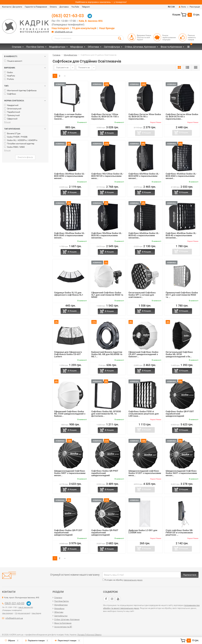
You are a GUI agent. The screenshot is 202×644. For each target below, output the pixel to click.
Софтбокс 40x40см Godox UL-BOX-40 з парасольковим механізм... (181, 235)
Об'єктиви (93, 47)
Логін (182, 7)
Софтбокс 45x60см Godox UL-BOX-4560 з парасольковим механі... (181, 176)
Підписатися (190, 575)
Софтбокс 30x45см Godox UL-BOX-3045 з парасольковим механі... (70, 235)
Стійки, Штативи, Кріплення (140, 47)
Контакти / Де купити (12, 7)
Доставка (64, 7)
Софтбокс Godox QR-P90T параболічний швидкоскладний (105, 473)
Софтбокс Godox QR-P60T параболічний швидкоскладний (105, 533)
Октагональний (13, 109)
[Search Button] (120, 38)
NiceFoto (10, 76)
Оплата (53, 7)
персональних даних (133, 580)
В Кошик (72, 133)
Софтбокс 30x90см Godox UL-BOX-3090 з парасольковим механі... (70, 176)
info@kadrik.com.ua (64, 32)
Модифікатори (57, 47)
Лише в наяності (13, 61)
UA (173, 7)
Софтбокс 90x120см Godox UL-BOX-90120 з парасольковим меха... (107, 176)
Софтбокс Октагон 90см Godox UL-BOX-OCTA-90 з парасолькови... (145, 117)
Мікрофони (77, 47)
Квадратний (11, 105)
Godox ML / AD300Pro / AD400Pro (21, 140)
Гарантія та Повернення (36, 7)
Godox (9, 72)
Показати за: (84, 67)
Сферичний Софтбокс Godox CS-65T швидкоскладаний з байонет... (143, 354)
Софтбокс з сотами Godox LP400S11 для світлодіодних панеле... (69, 117)
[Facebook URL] (106, 599)
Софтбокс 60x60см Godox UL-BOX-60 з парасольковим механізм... (144, 235)
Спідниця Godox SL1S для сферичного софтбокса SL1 (69, 294)
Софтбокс (10, 94)
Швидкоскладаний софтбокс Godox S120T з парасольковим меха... (145, 473)
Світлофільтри (112, 47)
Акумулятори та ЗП (63, 627)
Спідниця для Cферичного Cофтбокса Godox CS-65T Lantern (68, 354)
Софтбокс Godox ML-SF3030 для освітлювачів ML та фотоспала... (106, 414)
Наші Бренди (107, 28)
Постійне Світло (35, 47)
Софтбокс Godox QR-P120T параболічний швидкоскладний (68, 533)
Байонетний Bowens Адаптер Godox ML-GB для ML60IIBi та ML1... (107, 354)
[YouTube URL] (118, 599)
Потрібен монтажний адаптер (19, 144)
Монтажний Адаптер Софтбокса (20, 90)
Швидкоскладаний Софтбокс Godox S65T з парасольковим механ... (181, 473)
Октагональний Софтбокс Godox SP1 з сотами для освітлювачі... (142, 295)
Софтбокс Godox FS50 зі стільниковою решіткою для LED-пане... (144, 414)
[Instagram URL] (112, 599)
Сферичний (11, 119)
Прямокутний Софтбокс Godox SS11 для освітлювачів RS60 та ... (182, 295)
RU (169, 7)
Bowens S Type (12, 133)
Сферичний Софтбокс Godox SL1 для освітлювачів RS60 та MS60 (107, 295)
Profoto (9, 79)
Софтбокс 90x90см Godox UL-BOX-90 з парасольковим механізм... (107, 235)
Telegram (86, 7)
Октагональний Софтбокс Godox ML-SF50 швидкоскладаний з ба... (179, 354)
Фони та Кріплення (171, 47)
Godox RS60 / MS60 (14, 147)
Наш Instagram (60, 28)
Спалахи (17, 47)
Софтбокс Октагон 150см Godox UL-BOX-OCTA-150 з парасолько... (105, 117)
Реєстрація (195, 7)
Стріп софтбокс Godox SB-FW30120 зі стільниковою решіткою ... (179, 533)
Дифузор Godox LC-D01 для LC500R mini (143, 531)
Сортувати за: (63, 67)
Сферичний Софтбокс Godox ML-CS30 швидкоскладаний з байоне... (70, 414)
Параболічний (12, 112)
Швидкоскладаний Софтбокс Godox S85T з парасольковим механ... (70, 473)
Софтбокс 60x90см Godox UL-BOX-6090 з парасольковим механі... (144, 176)
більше (7, 122)
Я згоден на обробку (122, 580)
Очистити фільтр (25, 157)
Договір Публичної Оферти (89, 635)
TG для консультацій (84, 28)
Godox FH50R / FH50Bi (16, 137)
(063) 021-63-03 (68, 16)
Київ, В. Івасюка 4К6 (91, 21)
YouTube (75, 7)
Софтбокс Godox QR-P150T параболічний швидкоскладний (180, 414)
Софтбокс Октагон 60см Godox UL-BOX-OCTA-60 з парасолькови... (182, 117)
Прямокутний (12, 115)
